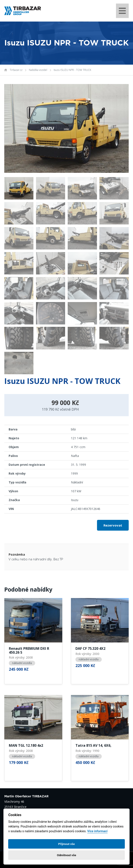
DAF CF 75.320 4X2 (90, 649)
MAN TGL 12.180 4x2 (26, 746)
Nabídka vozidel (38, 70)
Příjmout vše (66, 844)
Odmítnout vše (66, 855)
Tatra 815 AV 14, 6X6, (93, 746)
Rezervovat (113, 525)
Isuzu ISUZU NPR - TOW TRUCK (72, 70)
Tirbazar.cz (16, 70)
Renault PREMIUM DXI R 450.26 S (29, 651)
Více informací (97, 831)
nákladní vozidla (22, 663)
